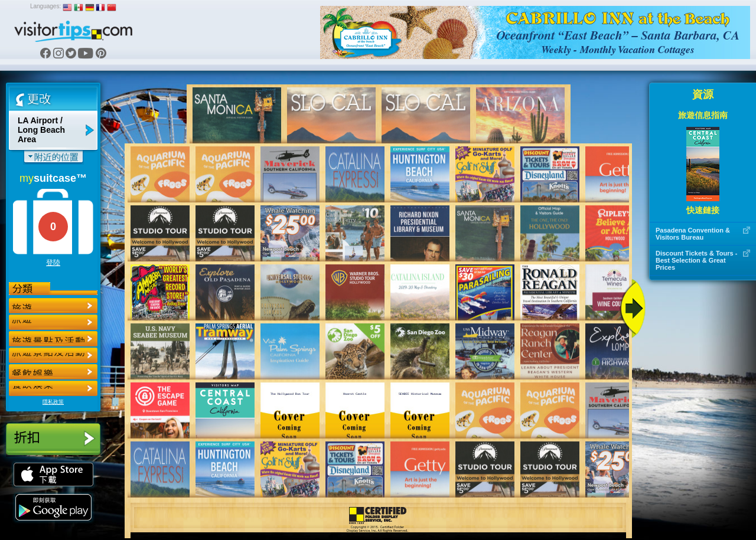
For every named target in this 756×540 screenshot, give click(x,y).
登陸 (53, 263)
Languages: (45, 6)
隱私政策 (53, 402)
